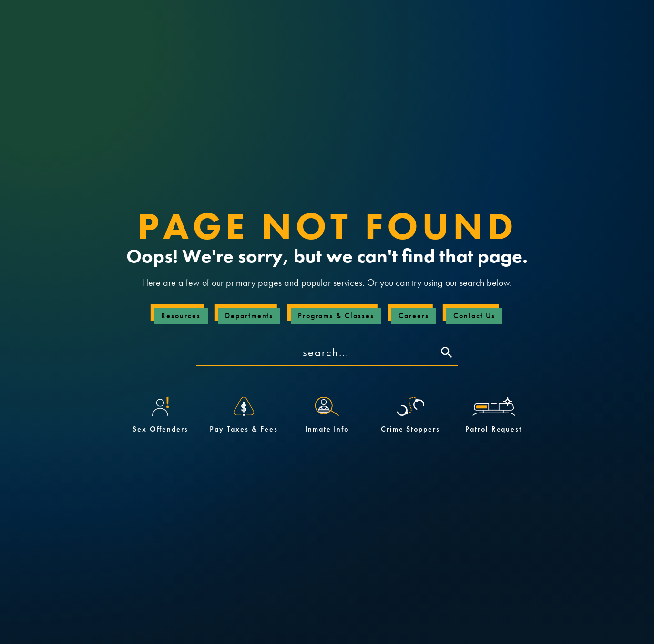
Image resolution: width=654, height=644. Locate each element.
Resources (181, 316)
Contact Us (474, 316)
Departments (249, 316)
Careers (414, 316)
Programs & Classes (336, 316)
